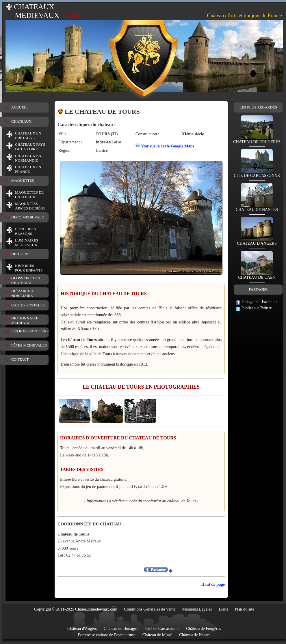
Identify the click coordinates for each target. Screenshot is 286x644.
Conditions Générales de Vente (150, 609)
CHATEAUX (21, 121)
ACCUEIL (19, 107)
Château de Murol (157, 635)
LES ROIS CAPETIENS (30, 331)
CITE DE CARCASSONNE (257, 174)
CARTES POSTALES (28, 305)
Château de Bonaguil (121, 628)
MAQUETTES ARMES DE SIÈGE (30, 206)
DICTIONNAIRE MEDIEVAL (25, 320)
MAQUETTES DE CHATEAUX (29, 195)
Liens (223, 609)
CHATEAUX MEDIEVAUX (43, 11)
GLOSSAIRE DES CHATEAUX (26, 280)
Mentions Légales (197, 609)
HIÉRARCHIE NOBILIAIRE (23, 293)
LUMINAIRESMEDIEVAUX (27, 243)
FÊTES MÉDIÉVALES (29, 345)
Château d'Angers (82, 628)
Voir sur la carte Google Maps (168, 146)
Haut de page (213, 584)
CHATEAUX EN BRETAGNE (28, 135)
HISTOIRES (21, 254)
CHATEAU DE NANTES (257, 208)
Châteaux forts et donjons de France (245, 16)
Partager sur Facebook (257, 302)
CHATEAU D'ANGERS (257, 242)
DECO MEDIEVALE (28, 217)
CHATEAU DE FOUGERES (257, 140)
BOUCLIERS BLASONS (25, 231)
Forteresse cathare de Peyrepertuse (107, 635)
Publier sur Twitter (254, 308)
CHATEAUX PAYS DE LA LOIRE (30, 147)
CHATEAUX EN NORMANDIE (28, 158)
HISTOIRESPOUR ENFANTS (29, 268)
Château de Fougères (204, 628)
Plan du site (245, 609)
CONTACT (20, 359)
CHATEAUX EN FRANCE (28, 169)
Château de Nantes (195, 635)
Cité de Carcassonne (162, 628)
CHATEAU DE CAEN (257, 276)
